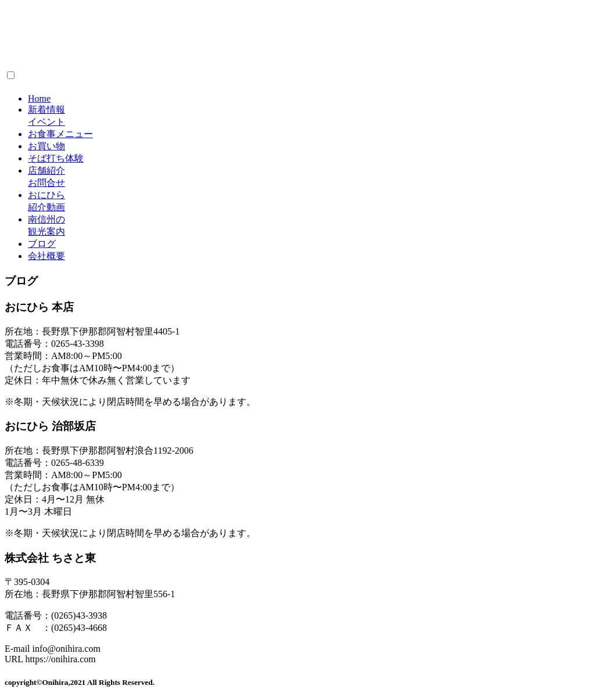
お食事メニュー (60, 134)
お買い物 (46, 146)
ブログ (42, 244)
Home (39, 98)
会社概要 (46, 256)
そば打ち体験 (56, 158)
